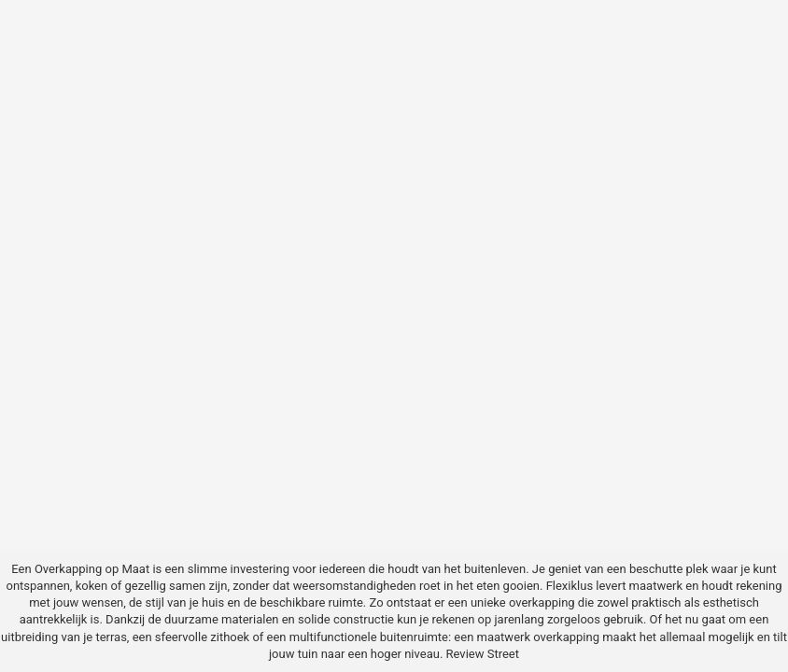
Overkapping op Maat (92, 569)
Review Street (483, 654)
